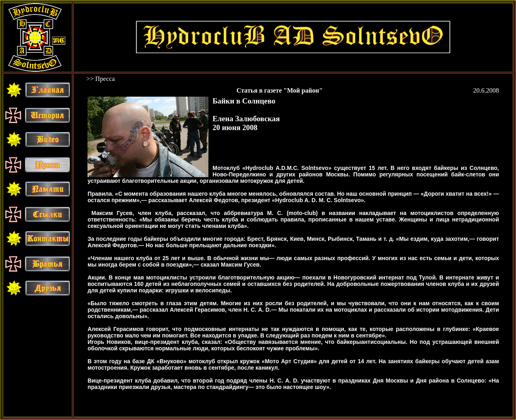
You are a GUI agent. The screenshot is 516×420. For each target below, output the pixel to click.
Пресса (105, 79)
